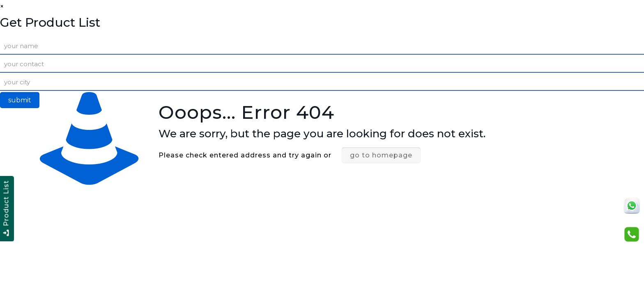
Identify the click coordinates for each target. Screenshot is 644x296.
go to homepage (381, 155)
